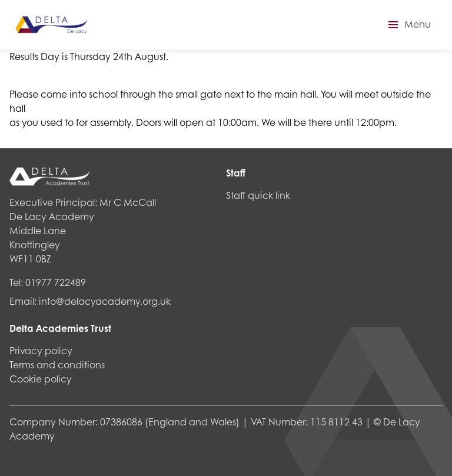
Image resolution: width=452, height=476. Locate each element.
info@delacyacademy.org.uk (105, 301)
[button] (408, 25)
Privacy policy (41, 350)
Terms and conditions (57, 365)
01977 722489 (56, 282)
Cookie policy (41, 379)
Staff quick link (258, 195)
